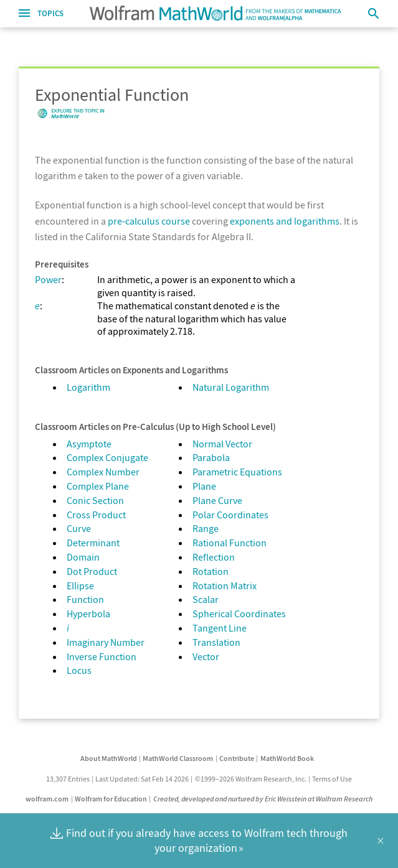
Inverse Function (102, 656)
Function (85, 599)
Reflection (214, 557)
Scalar (206, 599)
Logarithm (88, 387)
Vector (206, 656)
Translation (216, 642)
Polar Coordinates (230, 515)
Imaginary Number (106, 642)
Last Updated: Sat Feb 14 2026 (142, 779)
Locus (79, 670)
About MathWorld (109, 758)
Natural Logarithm (231, 387)
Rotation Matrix (225, 586)
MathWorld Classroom (178, 758)
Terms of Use (332, 779)
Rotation (211, 571)
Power (48, 279)
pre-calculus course (149, 221)
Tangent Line (220, 628)
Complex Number (103, 472)
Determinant (93, 543)
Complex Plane (98, 486)
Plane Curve (217, 500)
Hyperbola (88, 614)
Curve (79, 528)
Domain (83, 557)
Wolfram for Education (111, 799)
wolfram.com (47, 799)
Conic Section (95, 500)
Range (206, 528)
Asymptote (89, 444)
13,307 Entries (68, 779)
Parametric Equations (237, 472)
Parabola (211, 457)
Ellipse (80, 586)
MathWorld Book (287, 758)
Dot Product (92, 571)
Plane (204, 486)
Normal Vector (222, 444)
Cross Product (96, 515)
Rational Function (230, 543)
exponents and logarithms (285, 221)
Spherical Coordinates (239, 614)
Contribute (237, 758)
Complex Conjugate (107, 457)
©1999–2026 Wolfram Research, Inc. (251, 779)
